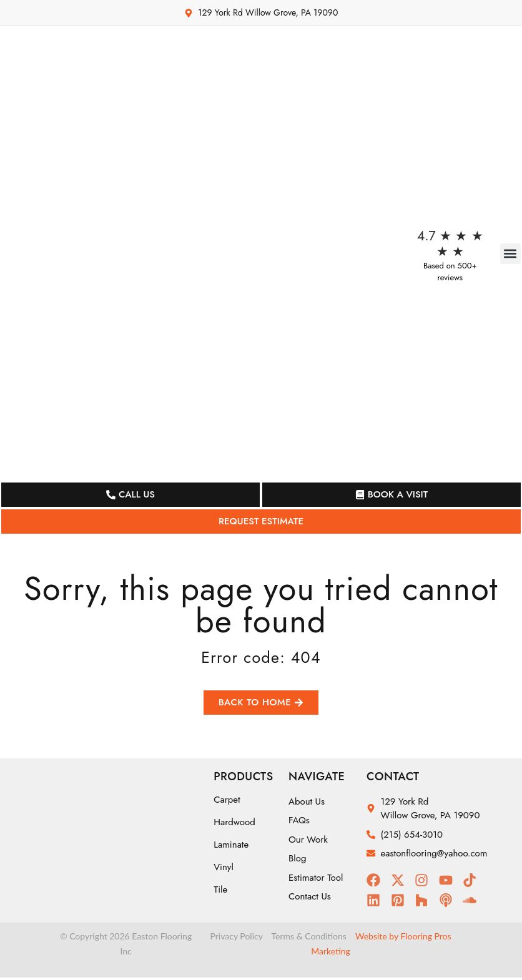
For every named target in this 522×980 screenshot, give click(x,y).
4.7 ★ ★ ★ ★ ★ (450, 244)
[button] (510, 254)
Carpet (227, 802)
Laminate (231, 847)
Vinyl (224, 870)
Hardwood (234, 825)
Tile (220, 892)
